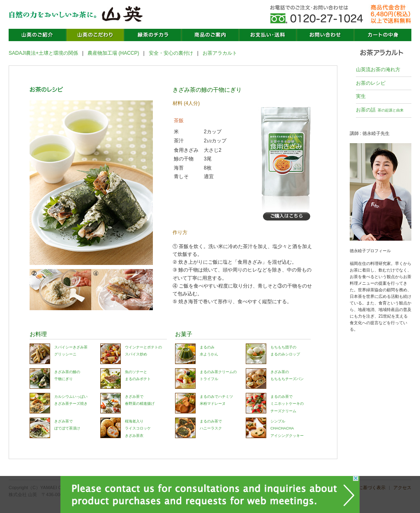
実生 (361, 96)
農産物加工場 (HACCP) (113, 53)
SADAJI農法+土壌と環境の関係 (43, 53)
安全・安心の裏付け (171, 53)
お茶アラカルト (220, 53)
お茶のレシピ (371, 83)
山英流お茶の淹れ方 (378, 70)
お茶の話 (380, 110)
